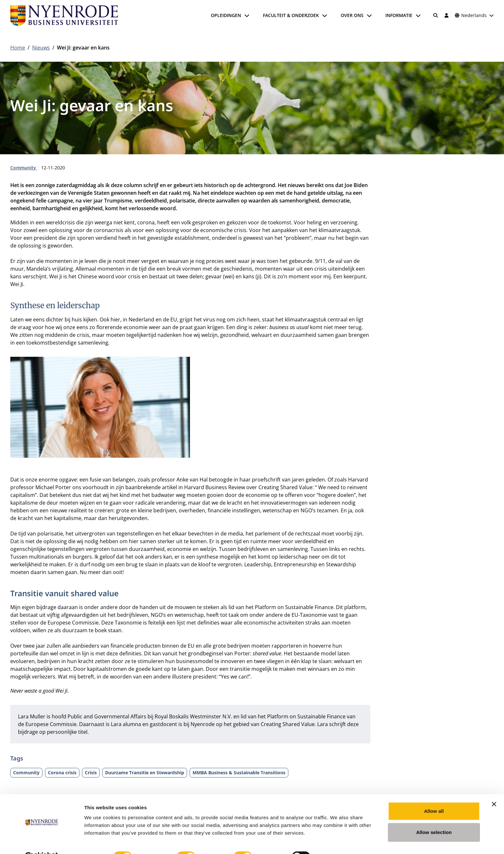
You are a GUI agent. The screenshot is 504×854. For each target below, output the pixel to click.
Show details (337, 841)
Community (24, 168)
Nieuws (41, 48)
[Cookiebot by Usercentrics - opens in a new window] (42, 841)
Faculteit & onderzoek (291, 15)
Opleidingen (226, 15)
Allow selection (434, 817)
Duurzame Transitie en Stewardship (145, 773)
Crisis (91, 773)
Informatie (399, 15)
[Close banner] (494, 789)
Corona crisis (62, 773)
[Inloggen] (446, 15)
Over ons (352, 15)
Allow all (434, 796)
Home (18, 48)
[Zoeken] (436, 15)
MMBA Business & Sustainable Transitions (239, 773)
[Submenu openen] (247, 15)
